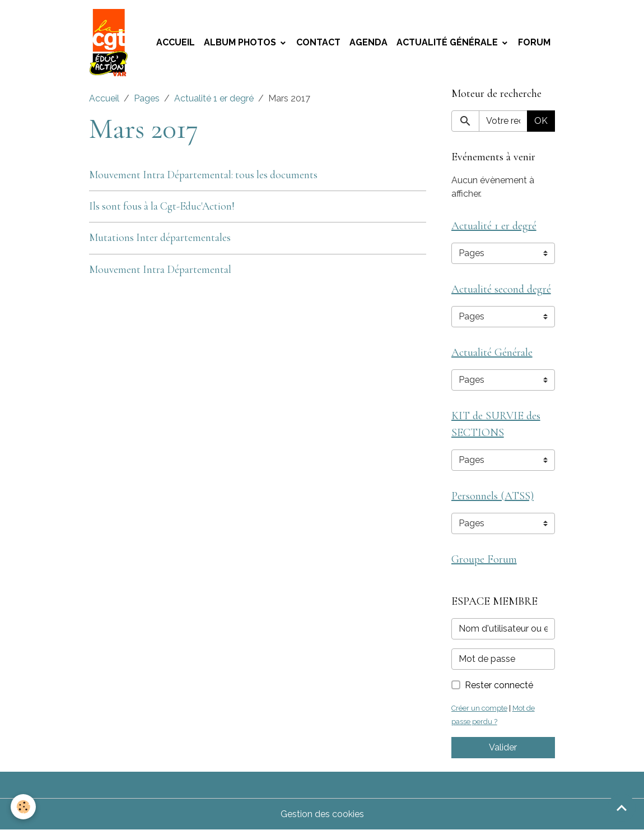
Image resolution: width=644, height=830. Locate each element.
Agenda (368, 42)
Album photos (241, 42)
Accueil (176, 42)
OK (541, 121)
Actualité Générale (448, 42)
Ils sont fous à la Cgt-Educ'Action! (162, 206)
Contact (318, 42)
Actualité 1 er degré (214, 98)
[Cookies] (24, 807)
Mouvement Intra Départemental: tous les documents (203, 175)
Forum (534, 42)
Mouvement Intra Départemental (160, 270)
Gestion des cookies (322, 814)
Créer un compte (479, 708)
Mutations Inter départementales (160, 238)
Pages (147, 98)
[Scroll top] (622, 808)
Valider (503, 747)
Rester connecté (499, 685)
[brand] (111, 43)
